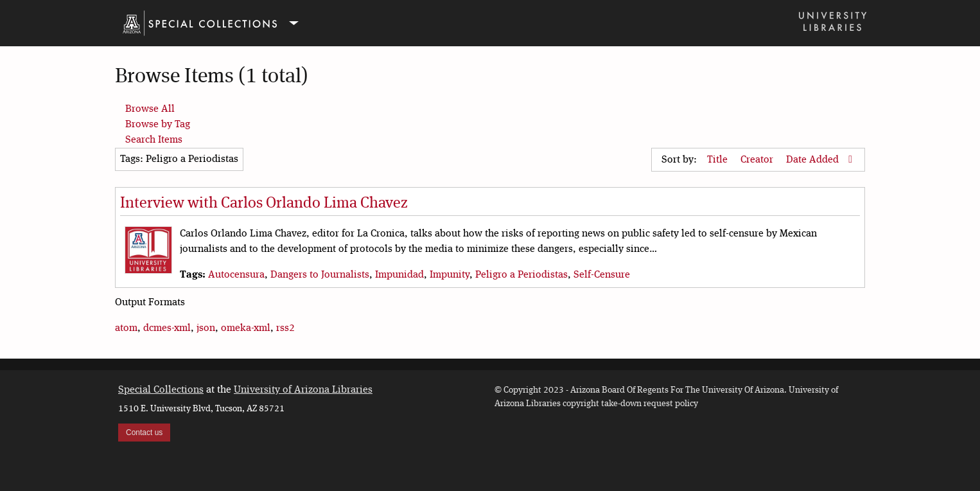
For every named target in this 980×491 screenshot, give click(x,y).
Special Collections (161, 390)
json (206, 328)
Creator (758, 160)
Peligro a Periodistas (521, 275)
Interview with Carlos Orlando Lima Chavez (264, 204)
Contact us (144, 433)
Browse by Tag (158, 125)
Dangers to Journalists (320, 275)
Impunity (450, 275)
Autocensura (236, 275)
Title (719, 160)
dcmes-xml (167, 328)
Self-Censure (602, 275)
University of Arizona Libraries (303, 390)
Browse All (150, 109)
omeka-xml (246, 328)
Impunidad (399, 275)
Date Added (814, 160)
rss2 (285, 328)
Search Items (154, 140)
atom (126, 328)
